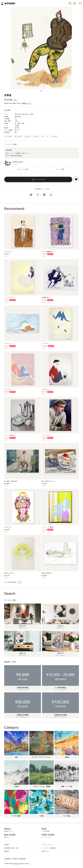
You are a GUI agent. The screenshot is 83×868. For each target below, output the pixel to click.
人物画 (8, 136)
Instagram (8, 859)
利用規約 (7, 845)
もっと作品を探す (13, 582)
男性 (36, 136)
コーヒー (45, 136)
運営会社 (7, 851)
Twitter (15, 859)
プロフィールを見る (23, 169)
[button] (41, 91)
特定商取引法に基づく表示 (12, 848)
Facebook (22, 859)
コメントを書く (60, 169)
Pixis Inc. (16, 864)
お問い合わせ (45, 851)
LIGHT (28, 136)
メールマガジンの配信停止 (49, 848)
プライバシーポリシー (48, 845)
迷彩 (55, 136)
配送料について (27, 103)
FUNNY (18, 136)
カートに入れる (38, 179)
